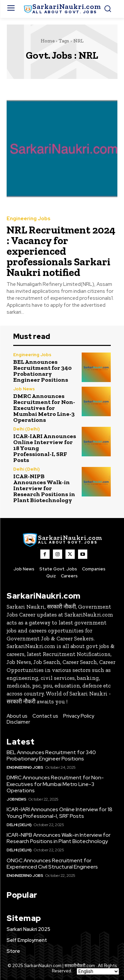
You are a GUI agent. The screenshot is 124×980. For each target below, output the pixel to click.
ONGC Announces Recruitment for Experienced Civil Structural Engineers (52, 864)
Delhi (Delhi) (26, 429)
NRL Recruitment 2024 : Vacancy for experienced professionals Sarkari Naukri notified (61, 251)
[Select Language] (98, 971)
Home (48, 41)
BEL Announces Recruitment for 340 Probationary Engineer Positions (42, 371)
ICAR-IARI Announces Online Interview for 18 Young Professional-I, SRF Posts (60, 813)
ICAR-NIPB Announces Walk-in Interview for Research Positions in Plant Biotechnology (44, 488)
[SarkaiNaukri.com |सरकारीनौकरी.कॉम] (62, 9)
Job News (24, 389)
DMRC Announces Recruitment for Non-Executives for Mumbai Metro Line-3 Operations (44, 408)
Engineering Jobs (28, 219)
